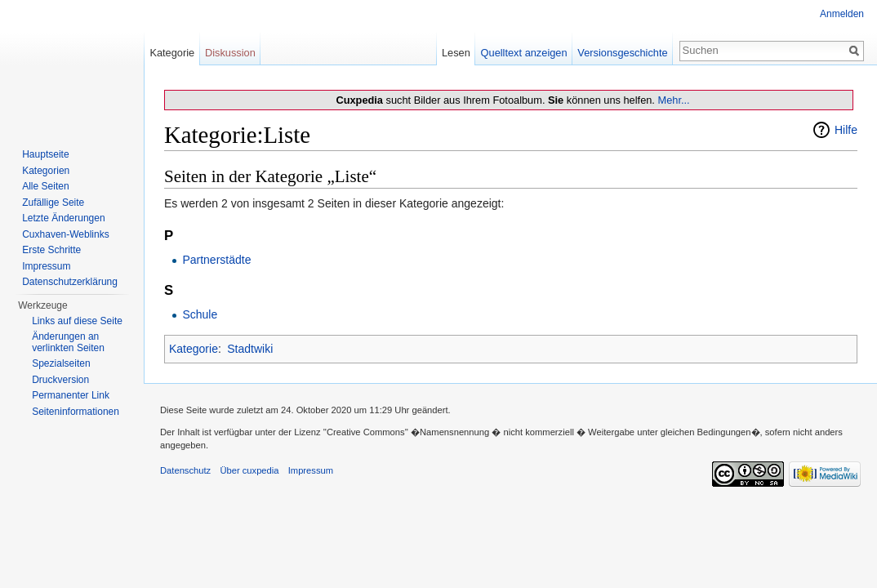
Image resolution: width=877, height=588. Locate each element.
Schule (200, 314)
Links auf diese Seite (77, 321)
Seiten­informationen (76, 412)
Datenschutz (185, 470)
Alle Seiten (45, 186)
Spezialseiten (61, 363)
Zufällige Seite (53, 203)
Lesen (456, 53)
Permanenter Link (71, 395)
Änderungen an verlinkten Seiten (68, 342)
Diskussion (230, 53)
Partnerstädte (216, 260)
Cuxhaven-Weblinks (66, 234)
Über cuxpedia (249, 470)
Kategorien (46, 171)
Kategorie (194, 349)
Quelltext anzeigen (524, 53)
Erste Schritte (51, 250)
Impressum (46, 266)
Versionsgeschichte (622, 53)
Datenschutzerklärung (70, 282)
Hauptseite (45, 154)
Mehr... (673, 100)
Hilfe (846, 130)
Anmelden (842, 14)
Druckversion (60, 380)
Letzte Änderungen (63, 218)
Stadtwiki (250, 349)
